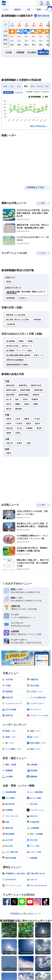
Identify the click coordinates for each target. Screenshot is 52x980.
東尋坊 (21, 341)
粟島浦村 (19, 409)
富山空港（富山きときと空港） (18, 320)
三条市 (18, 419)
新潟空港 (37, 320)
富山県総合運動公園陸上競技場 (18, 355)
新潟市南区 (39, 390)
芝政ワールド (39, 355)
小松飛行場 (11, 324)
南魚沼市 (10, 428)
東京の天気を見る (40, 126)
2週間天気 (17, 9)
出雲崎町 (29, 428)
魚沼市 (38, 424)
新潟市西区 (11, 395)
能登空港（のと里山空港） (17, 315)
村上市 (9, 399)
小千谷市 (37, 419)
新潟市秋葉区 (26, 390)
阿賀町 (36, 404)
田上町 (19, 428)
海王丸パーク (27, 346)
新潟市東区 (23, 385)
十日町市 (19, 424)
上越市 (28, 443)
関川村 (9, 409)
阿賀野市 (35, 399)
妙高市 (19, 443)
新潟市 (9, 282)
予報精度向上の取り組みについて (25, 914)
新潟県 (39, 9)
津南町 (9, 433)
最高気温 (8, 93)
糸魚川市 (10, 443)
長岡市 (9, 419)
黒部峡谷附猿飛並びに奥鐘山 (17, 365)
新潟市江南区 (11, 390)
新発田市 (36, 395)
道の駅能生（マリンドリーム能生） (20, 351)
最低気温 (19, 93)
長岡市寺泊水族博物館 (15, 360)
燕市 (17, 399)
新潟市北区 (11, 385)
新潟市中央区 (36, 385)
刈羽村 (18, 433)
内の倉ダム (23, 298)
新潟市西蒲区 (24, 395)
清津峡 (30, 341)
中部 (29, 9)
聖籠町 (18, 404)
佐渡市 (9, 453)
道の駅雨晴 (11, 341)
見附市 (28, 424)
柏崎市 (27, 419)
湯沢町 (39, 428)
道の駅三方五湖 (12, 346)
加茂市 (9, 424)
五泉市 (25, 399)
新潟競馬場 (11, 298)
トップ (5, 9)
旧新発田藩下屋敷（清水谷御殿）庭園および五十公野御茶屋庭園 (26, 293)
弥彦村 (27, 404)
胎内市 (9, 404)
